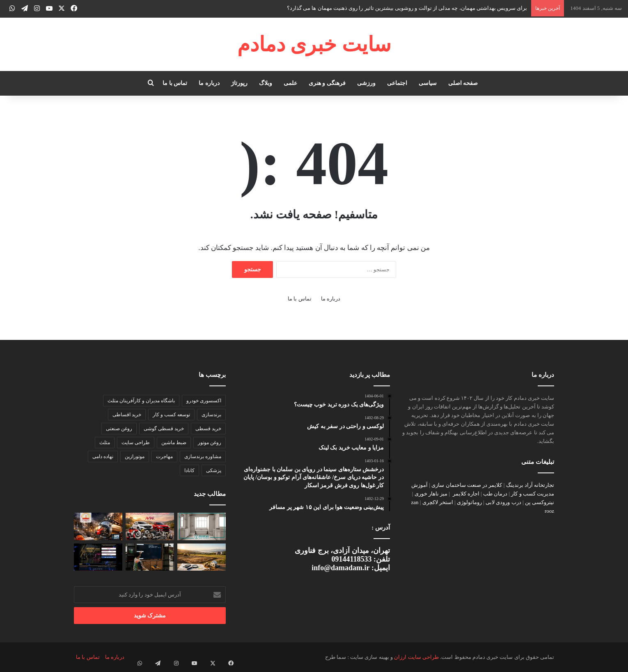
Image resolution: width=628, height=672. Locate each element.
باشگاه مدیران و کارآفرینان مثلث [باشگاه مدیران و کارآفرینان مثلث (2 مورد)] (141, 401)
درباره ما (209, 83)
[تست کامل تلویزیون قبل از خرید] (150, 557)
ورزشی (366, 83)
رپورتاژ (239, 83)
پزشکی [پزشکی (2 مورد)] (214, 470)
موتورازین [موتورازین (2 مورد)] (135, 456)
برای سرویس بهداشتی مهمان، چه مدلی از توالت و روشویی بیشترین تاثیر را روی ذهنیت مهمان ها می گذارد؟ (407, 8)
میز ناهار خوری (431, 494)
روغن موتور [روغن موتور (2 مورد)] (210, 443)
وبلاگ (266, 83)
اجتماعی (397, 83)
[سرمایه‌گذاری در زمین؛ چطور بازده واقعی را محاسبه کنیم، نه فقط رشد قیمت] (202, 557)
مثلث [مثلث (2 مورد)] (105, 443)
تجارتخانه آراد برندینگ (530, 485)
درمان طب (495, 494)
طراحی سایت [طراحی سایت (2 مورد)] (136, 443)
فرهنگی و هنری (327, 83)
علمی (290, 83)
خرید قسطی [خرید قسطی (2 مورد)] (208, 429)
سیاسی (428, 83)
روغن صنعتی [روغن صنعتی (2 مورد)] (119, 429)
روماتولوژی (469, 502)
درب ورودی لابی (503, 502)
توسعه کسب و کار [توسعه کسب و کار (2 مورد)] (171, 415)
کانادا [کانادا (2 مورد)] (189, 470)
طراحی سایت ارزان (416, 657)
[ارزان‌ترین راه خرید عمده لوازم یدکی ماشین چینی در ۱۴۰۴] (150, 526)
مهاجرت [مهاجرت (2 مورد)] (164, 456)
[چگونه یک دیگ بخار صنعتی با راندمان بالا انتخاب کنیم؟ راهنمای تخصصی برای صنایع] (98, 526)
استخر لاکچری (438, 502)
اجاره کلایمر (466, 494)
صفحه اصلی (463, 83)
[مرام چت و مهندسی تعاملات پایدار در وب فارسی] (98, 557)
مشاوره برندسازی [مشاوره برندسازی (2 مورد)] (203, 456)
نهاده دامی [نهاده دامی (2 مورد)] (103, 456)
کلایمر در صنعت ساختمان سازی (467, 485)
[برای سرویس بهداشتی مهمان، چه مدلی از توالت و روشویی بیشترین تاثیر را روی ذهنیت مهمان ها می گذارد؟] (202, 526)
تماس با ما (175, 83)
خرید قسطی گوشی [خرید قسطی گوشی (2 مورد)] (164, 429)
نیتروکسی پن (540, 502)
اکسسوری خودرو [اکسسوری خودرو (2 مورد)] (204, 401)
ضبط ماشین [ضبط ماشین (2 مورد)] (174, 443)
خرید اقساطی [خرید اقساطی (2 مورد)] (127, 415)
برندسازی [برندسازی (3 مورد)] (211, 415)
